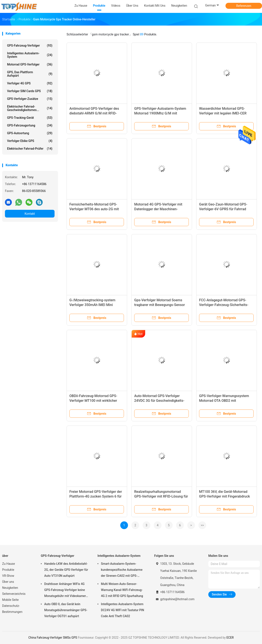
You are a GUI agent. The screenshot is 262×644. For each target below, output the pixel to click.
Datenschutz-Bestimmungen (12, 609)
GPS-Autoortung (30, 133)
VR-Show (8, 576)
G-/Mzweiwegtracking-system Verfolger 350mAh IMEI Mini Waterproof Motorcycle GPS (92, 305)
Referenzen (244, 6)
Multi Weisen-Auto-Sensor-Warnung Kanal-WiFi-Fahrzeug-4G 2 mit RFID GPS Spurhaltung (122, 590)
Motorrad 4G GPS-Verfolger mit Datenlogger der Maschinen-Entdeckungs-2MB (158, 209)
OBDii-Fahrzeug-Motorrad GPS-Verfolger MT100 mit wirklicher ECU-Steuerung (93, 401)
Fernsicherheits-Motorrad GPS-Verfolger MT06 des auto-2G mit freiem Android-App (94, 209)
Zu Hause (8, 564)
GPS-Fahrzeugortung (30, 125)
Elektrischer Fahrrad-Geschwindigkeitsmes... (30, 108)
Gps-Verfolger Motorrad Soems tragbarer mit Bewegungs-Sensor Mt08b (160, 305)
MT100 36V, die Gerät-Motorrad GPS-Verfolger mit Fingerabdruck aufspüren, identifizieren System (225, 496)
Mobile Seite (10, 600)
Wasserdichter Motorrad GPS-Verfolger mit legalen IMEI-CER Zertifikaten (223, 113)
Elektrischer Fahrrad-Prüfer (30, 149)
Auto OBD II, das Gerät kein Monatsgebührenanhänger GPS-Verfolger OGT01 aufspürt (66, 610)
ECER (230, 638)
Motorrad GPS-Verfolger (30, 64)
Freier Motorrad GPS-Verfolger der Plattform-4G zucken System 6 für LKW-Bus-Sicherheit (96, 496)
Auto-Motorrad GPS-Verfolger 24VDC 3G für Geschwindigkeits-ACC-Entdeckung (159, 401)
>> (202, 525)
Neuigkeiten (10, 588)
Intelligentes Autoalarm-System (30, 55)
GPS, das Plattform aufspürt (30, 74)
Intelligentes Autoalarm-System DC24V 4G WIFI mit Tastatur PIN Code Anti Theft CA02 (123, 610)
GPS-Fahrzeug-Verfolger (30, 46)
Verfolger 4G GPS (30, 83)
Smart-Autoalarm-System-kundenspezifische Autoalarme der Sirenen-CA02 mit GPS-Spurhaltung (122, 570)
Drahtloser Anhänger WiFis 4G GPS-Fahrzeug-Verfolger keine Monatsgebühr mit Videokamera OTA (66, 591)
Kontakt (30, 214)
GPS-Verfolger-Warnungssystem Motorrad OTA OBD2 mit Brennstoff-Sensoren (224, 401)
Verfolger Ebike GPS (30, 141)
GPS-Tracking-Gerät (30, 118)
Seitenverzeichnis (14, 594)
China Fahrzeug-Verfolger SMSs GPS (53, 638)
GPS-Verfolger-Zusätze (30, 99)
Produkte (8, 570)
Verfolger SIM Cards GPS (30, 91)
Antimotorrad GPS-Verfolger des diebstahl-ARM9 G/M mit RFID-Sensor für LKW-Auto (94, 113)
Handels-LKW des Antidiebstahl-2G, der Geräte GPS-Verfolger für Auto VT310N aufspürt (66, 570)
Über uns (8, 582)
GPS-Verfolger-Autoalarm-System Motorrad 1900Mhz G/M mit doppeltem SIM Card (160, 113)
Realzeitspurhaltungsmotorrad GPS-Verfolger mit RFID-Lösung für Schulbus (161, 496)
